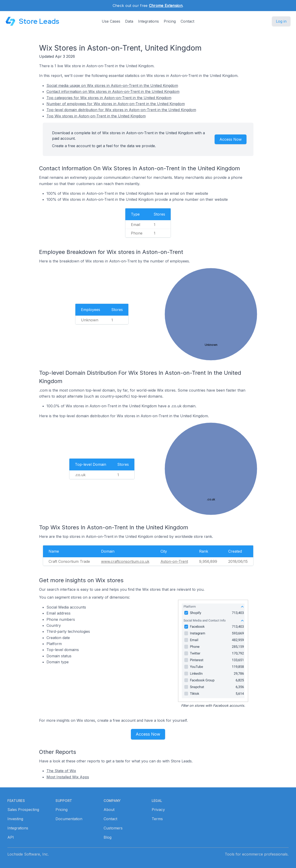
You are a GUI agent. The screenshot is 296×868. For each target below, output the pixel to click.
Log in (281, 21)
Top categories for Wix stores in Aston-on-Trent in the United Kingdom (109, 98)
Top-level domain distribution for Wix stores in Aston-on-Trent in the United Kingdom (121, 110)
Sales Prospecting (23, 810)
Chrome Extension (166, 6)
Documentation (69, 819)
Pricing (170, 21)
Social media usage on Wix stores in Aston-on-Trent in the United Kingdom (112, 85)
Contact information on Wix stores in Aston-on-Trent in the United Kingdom (113, 91)
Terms (157, 819)
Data (129, 21)
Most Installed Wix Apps (68, 777)
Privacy (158, 810)
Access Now (231, 139)
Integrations (148, 21)
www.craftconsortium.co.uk (125, 561)
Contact (187, 21)
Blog (108, 837)
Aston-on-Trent (174, 561)
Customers (113, 828)
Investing (15, 819)
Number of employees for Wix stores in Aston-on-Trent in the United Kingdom (116, 104)
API (11, 837)
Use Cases (111, 21)
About (109, 810)
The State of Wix (61, 771)
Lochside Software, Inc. (28, 854)
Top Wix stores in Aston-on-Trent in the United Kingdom (96, 116)
